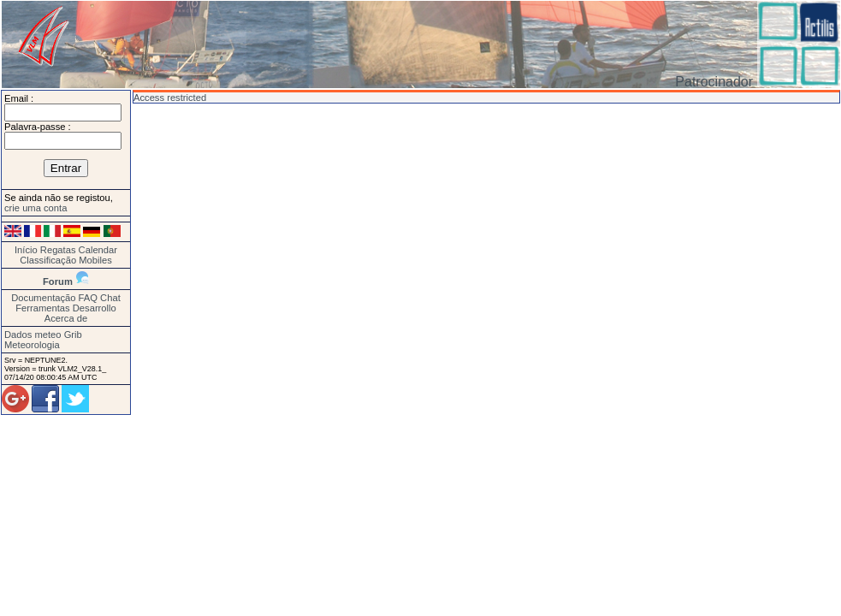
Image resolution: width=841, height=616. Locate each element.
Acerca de (66, 318)
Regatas (58, 250)
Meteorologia (32, 345)
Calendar (98, 250)
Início (26, 250)
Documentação (43, 298)
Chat (110, 298)
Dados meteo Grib (43, 335)
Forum (58, 281)
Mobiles (95, 260)
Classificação (48, 260)
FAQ (88, 298)
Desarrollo (95, 308)
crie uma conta (36, 208)
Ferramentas (42, 308)
